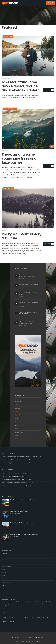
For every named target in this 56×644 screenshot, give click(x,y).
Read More (49, 90)
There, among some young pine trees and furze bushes (19, 158)
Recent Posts (7, 497)
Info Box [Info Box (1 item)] (25, 617)
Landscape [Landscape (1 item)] (40, 617)
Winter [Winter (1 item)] (12, 622)
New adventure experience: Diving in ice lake (14, 486)
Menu (51, 3)
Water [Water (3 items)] (5, 622)
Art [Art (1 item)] (19, 617)
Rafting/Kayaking (20, 432)
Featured (6, 36)
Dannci (38, 641)
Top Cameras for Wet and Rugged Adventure (14, 483)
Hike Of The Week (20, 415)
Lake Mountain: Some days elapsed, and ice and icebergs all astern (21, 86)
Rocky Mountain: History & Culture (22, 236)
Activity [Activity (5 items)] (5, 617)
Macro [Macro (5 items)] (49, 617)
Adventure (6, 109)
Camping (6, 188)
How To (17, 422)
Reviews (17, 436)
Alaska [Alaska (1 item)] (12, 617)
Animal (17, 405)
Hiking (10, 36)
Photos (17, 429)
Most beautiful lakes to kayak (10, 476)
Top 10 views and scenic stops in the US (20, 460)
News (17, 425)
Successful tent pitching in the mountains (13, 479)
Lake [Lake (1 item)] (32, 617)
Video (17, 439)
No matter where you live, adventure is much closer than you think (25, 457)
